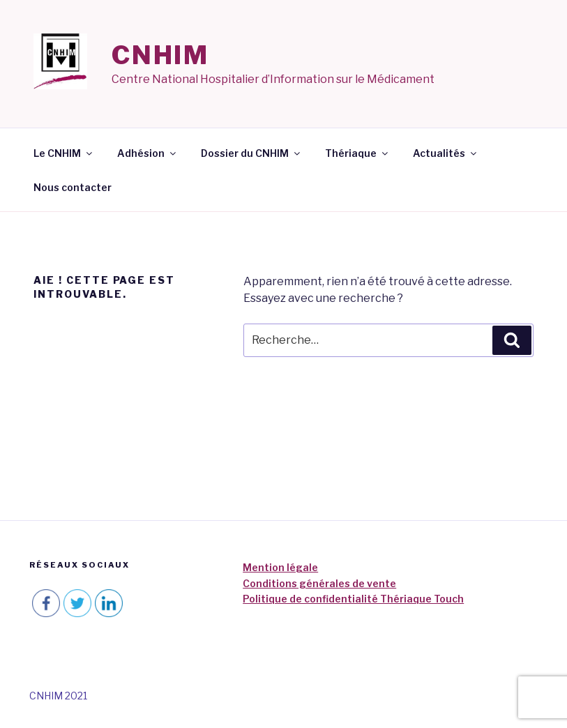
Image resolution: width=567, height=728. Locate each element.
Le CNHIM (64, 153)
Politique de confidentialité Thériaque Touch (353, 599)
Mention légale (280, 567)
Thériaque (357, 153)
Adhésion (148, 153)
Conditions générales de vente (319, 583)
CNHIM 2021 (58, 696)
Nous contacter (73, 187)
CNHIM (160, 55)
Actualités (446, 153)
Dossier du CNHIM (251, 153)
